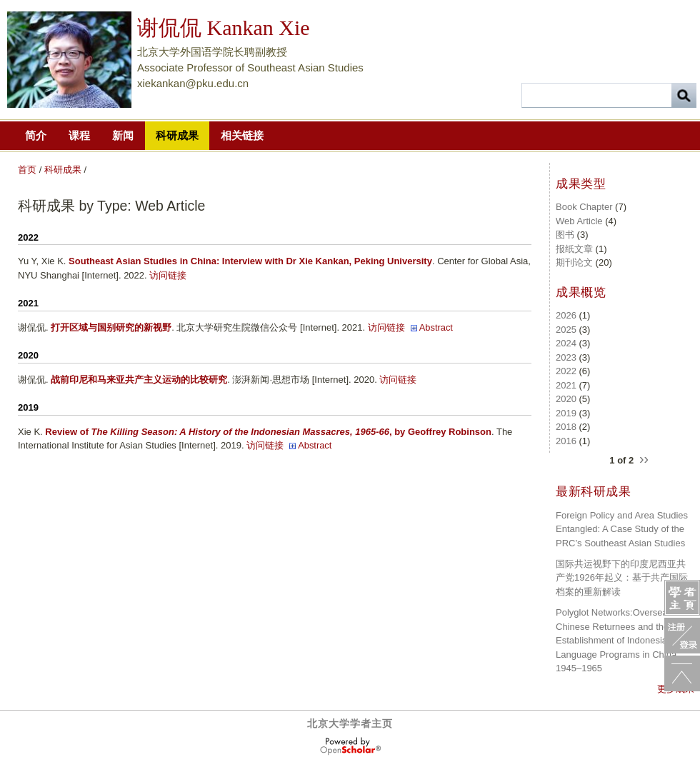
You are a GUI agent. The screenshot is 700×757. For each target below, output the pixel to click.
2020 (566, 399)
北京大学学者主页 (350, 723)
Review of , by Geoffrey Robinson (268, 432)
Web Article (579, 221)
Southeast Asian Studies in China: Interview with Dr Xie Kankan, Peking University (250, 261)
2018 (566, 427)
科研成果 (177, 135)
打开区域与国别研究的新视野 (111, 327)
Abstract (436, 327)
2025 (566, 330)
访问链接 (168, 275)
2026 (566, 315)
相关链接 (242, 135)
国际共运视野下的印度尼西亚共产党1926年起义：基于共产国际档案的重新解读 (622, 578)
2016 (566, 441)
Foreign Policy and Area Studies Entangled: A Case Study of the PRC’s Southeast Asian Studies (622, 529)
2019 (566, 413)
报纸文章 (574, 249)
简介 (36, 135)
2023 (566, 357)
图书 (565, 235)
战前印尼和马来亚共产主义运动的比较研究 (139, 380)
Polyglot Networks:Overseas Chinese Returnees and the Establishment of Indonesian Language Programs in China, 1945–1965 (617, 640)
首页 (27, 170)
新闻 (123, 135)
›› (644, 458)
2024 (566, 343)
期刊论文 (574, 262)
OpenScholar (350, 746)
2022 (566, 371)
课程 (79, 135)
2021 (566, 385)
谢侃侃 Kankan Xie (224, 27)
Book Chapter (584, 207)
